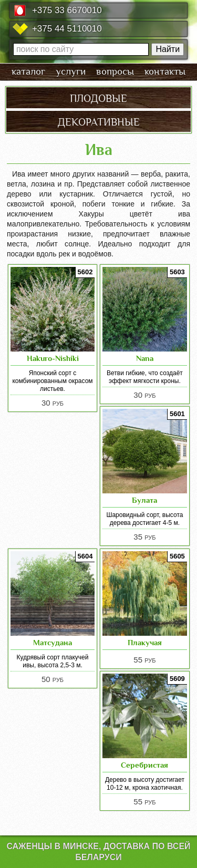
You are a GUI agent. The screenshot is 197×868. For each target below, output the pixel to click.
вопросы (115, 71)
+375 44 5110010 (67, 29)
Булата (144, 500)
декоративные (99, 121)
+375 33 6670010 (67, 10)
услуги (71, 71)
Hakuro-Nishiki (53, 358)
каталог (28, 71)
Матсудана (53, 642)
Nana (145, 358)
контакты (165, 71)
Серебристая (144, 765)
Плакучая (145, 642)
